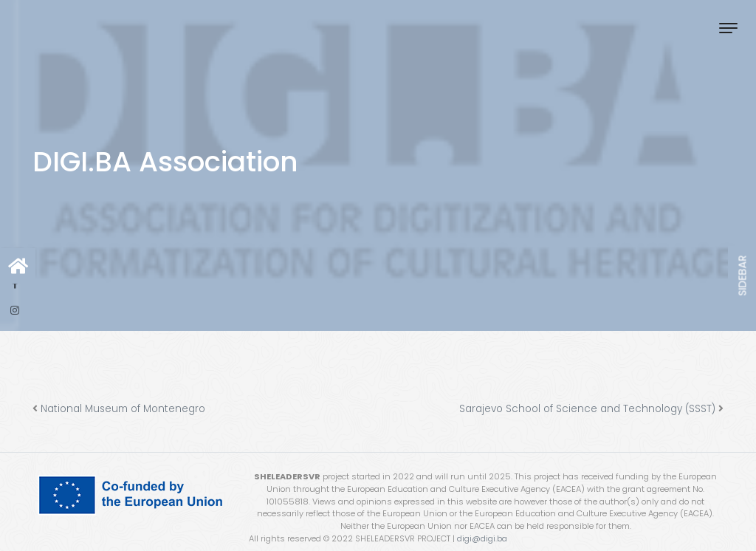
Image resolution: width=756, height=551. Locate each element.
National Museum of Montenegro (123, 409)
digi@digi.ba (482, 538)
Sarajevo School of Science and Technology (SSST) (587, 409)
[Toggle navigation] (728, 28)
